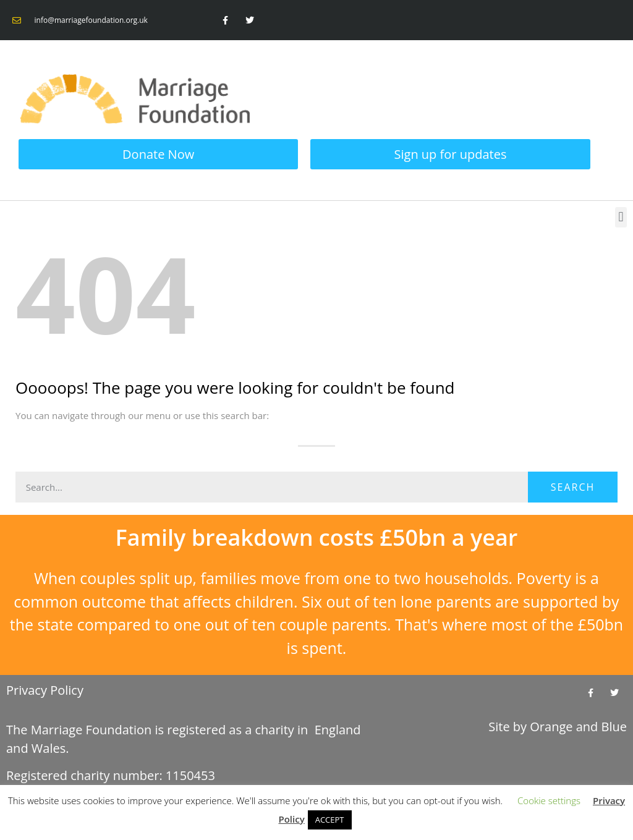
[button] (621, 217)
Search (573, 487)
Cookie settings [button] (549, 800)
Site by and (558, 727)
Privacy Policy (45, 690)
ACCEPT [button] (330, 820)
